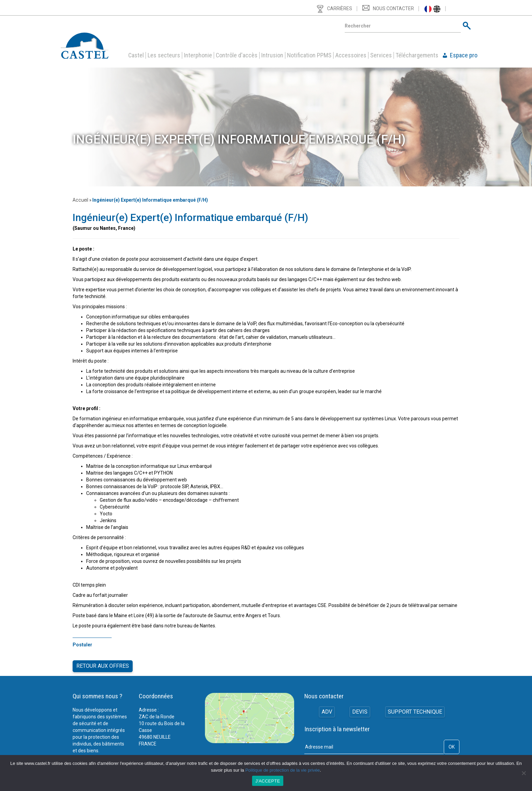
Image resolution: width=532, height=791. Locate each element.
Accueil (80, 200)
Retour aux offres (103, 664)
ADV (326, 708)
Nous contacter (393, 8)
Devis (360, 708)
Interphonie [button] (198, 55)
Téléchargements (417, 55)
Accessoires (351, 55)
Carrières (340, 8)
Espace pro (464, 55)
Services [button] (381, 55)
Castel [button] (136, 55)
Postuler (82, 645)
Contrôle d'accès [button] (237, 55)
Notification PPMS (309, 55)
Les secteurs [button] (164, 55)
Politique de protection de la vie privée (283, 770)
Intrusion (272, 55)
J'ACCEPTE (268, 781)
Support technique (415, 708)
